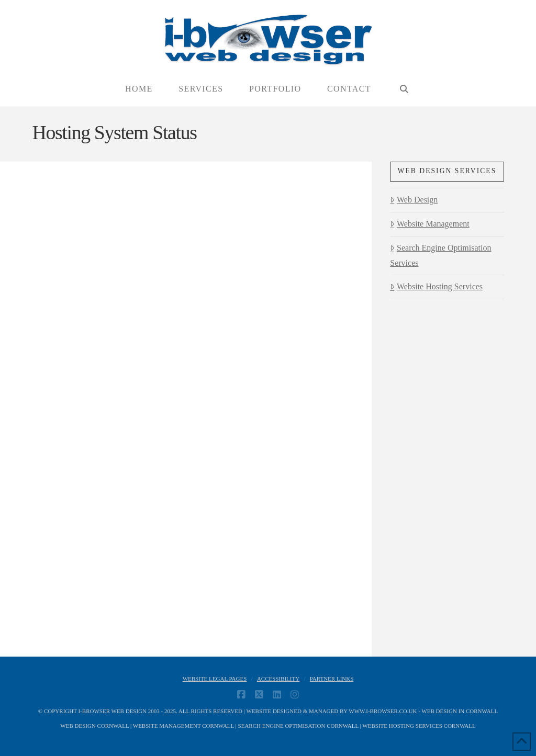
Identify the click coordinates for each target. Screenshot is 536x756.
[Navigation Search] (404, 89)
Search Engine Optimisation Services (440, 255)
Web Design (414, 200)
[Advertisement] (447, 481)
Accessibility (278, 679)
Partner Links (332, 679)
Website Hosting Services (436, 286)
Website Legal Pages (215, 679)
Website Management (429, 224)
